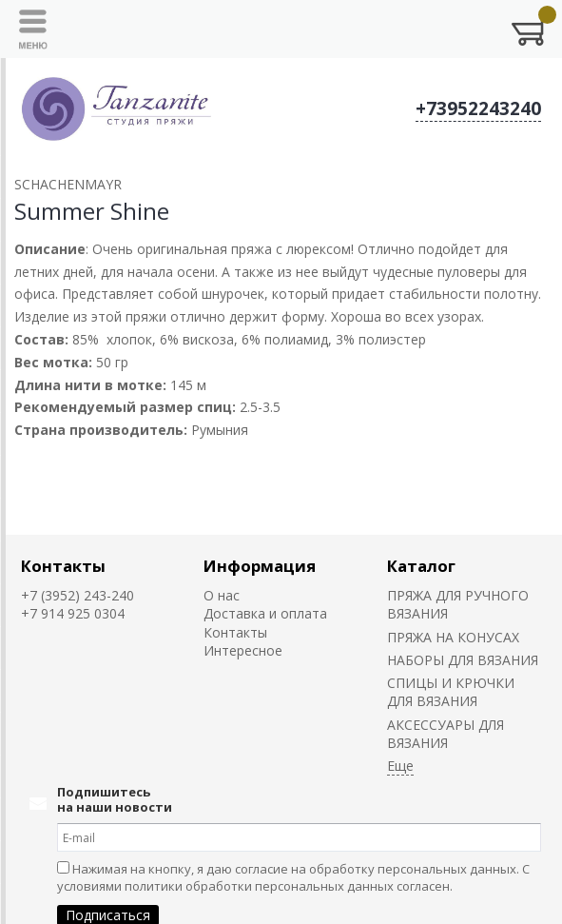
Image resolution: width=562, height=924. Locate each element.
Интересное (243, 650)
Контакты (63, 566)
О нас (222, 595)
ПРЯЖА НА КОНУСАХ (453, 637)
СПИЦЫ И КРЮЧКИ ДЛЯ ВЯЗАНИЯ (451, 692)
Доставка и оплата (265, 613)
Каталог (421, 566)
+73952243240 (478, 108)
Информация (260, 566)
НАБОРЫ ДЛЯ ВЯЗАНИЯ (463, 660)
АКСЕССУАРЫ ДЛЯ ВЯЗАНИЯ (446, 734)
